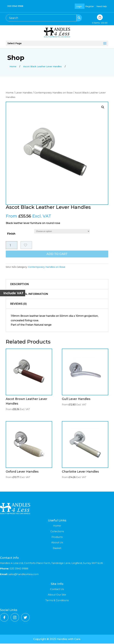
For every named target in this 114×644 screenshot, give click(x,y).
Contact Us (57, 590)
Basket (57, 549)
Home (10, 93)
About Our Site (57, 595)
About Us (57, 543)
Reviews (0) (18, 304)
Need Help (102, 6)
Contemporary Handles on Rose (53, 93)
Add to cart (57, 255)
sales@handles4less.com (23, 575)
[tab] (57, 285)
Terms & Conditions (57, 601)
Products (57, 537)
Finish (11, 234)
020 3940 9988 (15, 6)
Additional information (29, 295)
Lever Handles (24, 93)
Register (90, 6)
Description (20, 285)
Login (79, 6)
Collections (57, 532)
